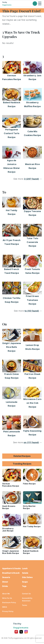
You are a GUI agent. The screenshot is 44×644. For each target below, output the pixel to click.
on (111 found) (31, 442)
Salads (25, 573)
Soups (25, 582)
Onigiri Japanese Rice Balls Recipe (12, 347)
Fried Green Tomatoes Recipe (32, 300)
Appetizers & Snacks (11, 568)
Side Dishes (27, 577)
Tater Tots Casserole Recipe (32, 242)
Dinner (5, 582)
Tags (24, 586)
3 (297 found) (32, 179)
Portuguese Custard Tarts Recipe (12, 133)
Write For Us (7, 598)
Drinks (5, 586)
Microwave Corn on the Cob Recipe (32, 403)
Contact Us (26, 594)
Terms (25, 605)
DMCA (5, 607)
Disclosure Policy (9, 602)
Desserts (6, 577)
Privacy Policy (8, 611)
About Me (6, 594)
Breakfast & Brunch (11, 573)
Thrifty (11, 4)
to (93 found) (32, 311)
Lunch (25, 568)
